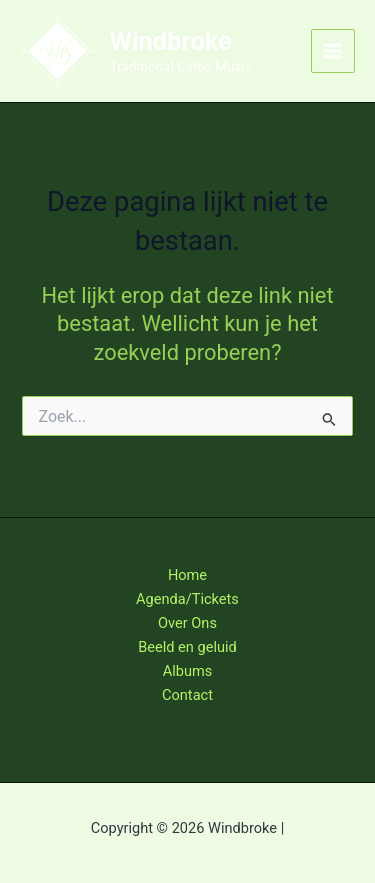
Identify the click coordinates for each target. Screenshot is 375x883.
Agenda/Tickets (187, 599)
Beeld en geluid (187, 647)
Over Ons (187, 623)
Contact (187, 695)
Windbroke (171, 41)
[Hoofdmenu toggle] (333, 51)
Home (187, 575)
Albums (188, 671)
